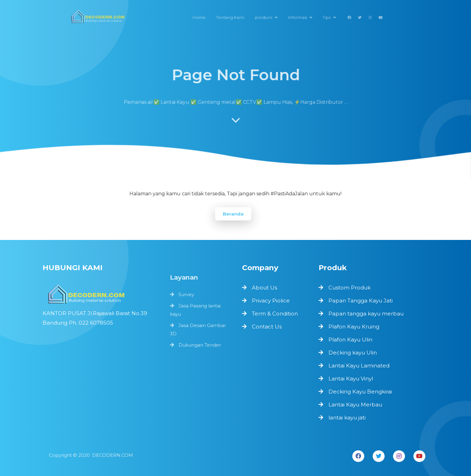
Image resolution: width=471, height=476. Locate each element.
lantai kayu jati (347, 418)
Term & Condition (275, 314)
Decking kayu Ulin (353, 353)
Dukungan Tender (199, 345)
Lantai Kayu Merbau (355, 405)
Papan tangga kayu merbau (366, 314)
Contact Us (267, 327)
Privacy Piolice (271, 301)
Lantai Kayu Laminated (359, 366)
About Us (264, 288)
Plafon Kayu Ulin (350, 340)
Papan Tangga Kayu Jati (361, 301)
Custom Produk (349, 288)
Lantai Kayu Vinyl (351, 379)
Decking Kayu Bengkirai (360, 392)
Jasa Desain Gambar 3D (198, 331)
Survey (187, 297)
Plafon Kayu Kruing (354, 327)
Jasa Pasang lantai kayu (195, 312)
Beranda (233, 213)
